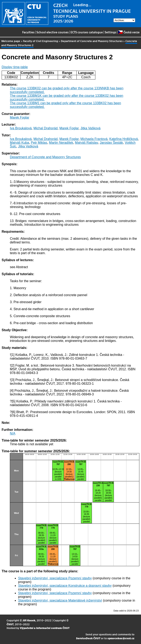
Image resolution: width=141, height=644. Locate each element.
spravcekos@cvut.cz (121, 638)
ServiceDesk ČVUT (88, 638)
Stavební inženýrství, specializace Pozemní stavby (55, 578)
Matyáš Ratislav (87, 143)
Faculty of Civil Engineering (40, 41)
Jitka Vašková (90, 128)
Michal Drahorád (46, 128)
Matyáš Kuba (19, 143)
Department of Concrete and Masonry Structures (92, 41)
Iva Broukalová (21, 128)
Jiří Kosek (29, 620)
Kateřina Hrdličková (124, 139)
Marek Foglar (20, 117)
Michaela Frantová (94, 139)
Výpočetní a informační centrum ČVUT (45, 628)
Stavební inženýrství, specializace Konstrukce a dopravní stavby (65, 586)
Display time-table (15, 67)
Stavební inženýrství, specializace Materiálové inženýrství (60, 600)
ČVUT (10, 624)
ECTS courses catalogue (87, 32)
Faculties (28, 32)
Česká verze (129, 32)
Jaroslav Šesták (111, 143)
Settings (110, 32)
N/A (13, 433)
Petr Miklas (39, 143)
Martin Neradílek (61, 143)
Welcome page (11, 41)
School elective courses (53, 32)
